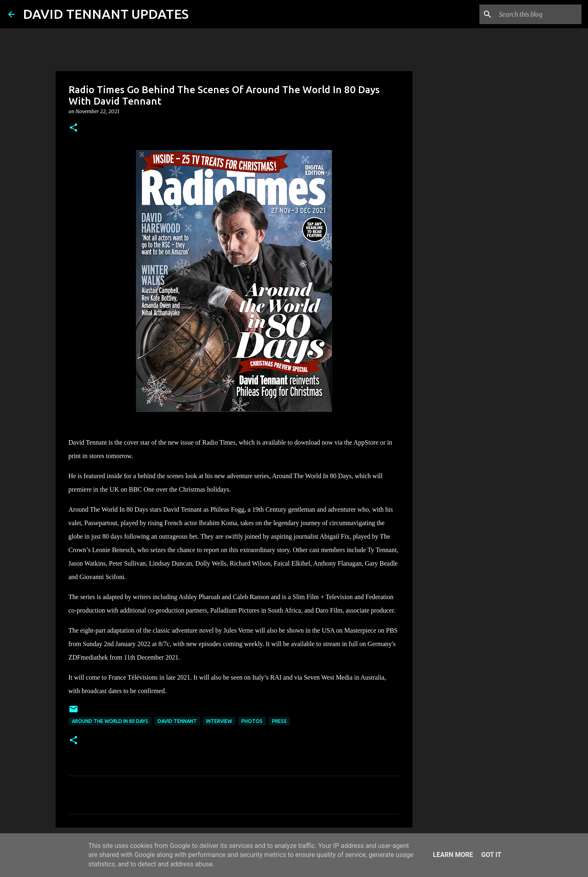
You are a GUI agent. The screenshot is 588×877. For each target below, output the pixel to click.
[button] (73, 128)
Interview (219, 721)
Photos (252, 721)
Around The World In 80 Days (110, 721)
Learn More (453, 855)
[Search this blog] (539, 14)
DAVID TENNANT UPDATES (106, 14)
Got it (491, 855)
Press (279, 721)
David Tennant (177, 721)
